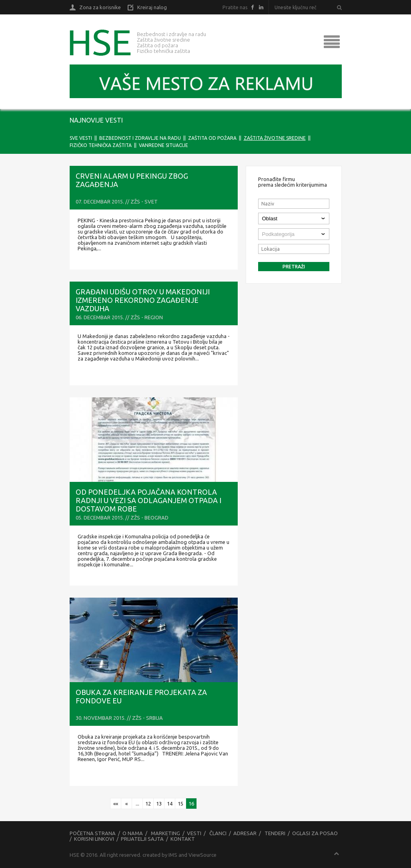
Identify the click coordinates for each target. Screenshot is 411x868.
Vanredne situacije (163, 145)
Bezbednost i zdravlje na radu (140, 138)
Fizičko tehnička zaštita (101, 145)
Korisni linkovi (94, 839)
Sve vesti (81, 138)
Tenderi (275, 833)
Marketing (165, 833)
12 (148, 804)
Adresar (245, 833)
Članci (218, 833)
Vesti (194, 833)
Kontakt (183, 839)
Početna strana (93, 833)
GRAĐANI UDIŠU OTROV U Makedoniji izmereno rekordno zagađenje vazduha (143, 300)
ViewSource (202, 855)
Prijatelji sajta (142, 839)
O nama (133, 833)
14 (170, 804)
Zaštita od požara (212, 138)
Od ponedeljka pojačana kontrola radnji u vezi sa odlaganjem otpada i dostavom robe (148, 500)
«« (116, 804)
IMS (173, 855)
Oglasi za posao (315, 833)
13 (159, 804)
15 (180, 804)
